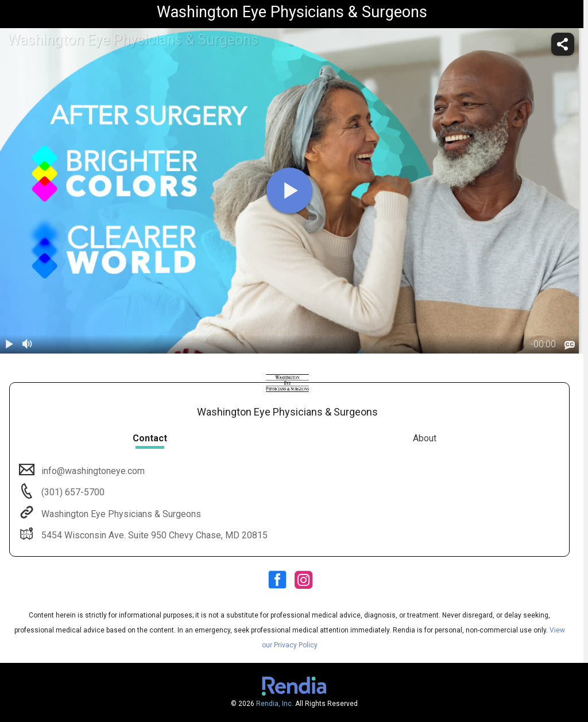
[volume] (28, 344)
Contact (150, 438)
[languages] (570, 345)
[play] (289, 191)
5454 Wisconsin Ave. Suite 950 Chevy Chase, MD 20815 (153, 535)
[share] (563, 44)
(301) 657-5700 (72, 492)
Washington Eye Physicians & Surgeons (120, 514)
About (425, 438)
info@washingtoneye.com (92, 471)
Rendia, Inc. (275, 704)
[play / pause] (9, 344)
